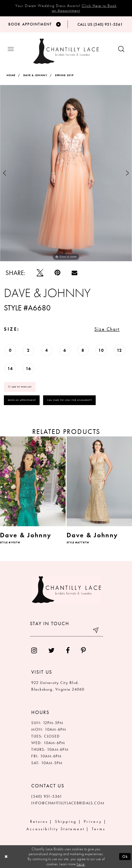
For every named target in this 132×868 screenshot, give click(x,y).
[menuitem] (34, 650)
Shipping (66, 821)
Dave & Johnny (35, 75)
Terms (99, 829)
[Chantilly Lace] (66, 51)
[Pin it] (57, 273)
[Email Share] (74, 273)
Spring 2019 (64, 75)
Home (11, 75)
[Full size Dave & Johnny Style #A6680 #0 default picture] (66, 173)
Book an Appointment (22, 400)
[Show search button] (121, 49)
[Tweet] (40, 273)
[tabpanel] (66, 173)
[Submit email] (96, 631)
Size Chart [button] (107, 329)
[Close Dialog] (6, 857)
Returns (39, 821)
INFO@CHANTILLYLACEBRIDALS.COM (68, 803)
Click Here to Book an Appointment (84, 8)
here (81, 864)
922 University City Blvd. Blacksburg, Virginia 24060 (58, 686)
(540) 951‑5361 (47, 796)
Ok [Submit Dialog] (125, 857)
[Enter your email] (66, 631)
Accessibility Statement (56, 829)
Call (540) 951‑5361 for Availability (70, 400)
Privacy (93, 821)
